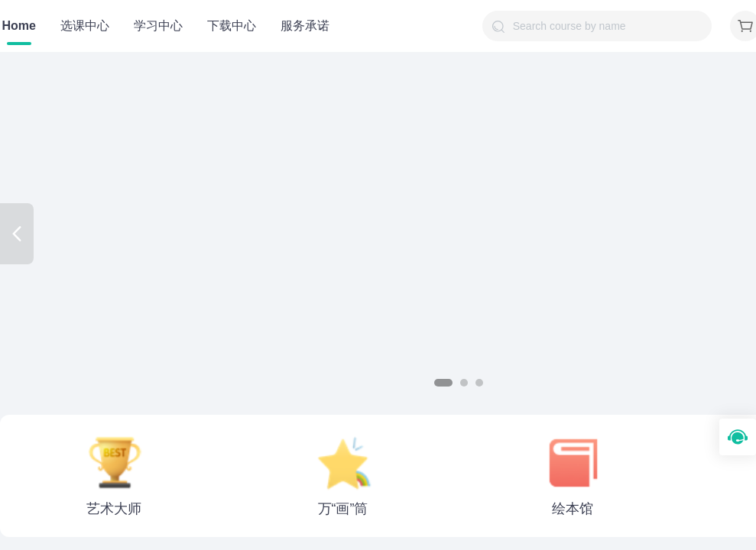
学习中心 (158, 26)
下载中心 (232, 26)
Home (19, 26)
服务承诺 (305, 26)
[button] (443, 383)
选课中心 (85, 26)
